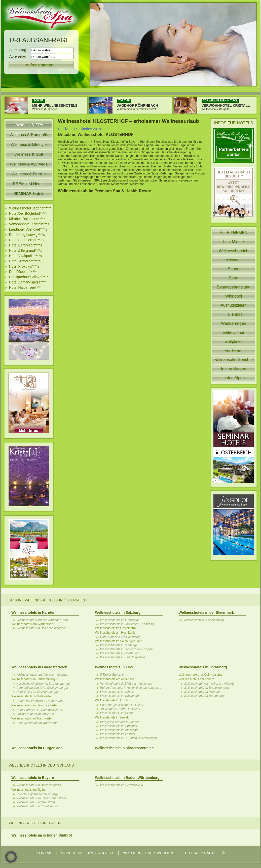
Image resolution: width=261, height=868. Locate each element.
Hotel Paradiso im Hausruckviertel (39, 710)
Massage (234, 260)
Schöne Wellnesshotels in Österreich (48, 600)
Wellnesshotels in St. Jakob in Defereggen (128, 738)
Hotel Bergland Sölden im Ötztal (121, 705)
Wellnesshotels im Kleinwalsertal (201, 675)
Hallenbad (234, 314)
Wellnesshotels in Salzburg (118, 612)
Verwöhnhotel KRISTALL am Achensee (126, 684)
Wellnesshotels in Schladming (204, 620)
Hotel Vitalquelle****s (25, 256)
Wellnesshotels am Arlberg (197, 679)
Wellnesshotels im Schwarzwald (121, 785)
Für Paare (233, 351)
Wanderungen (234, 323)
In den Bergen (234, 369)
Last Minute (234, 242)
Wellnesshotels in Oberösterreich (39, 667)
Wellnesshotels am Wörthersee (32, 624)
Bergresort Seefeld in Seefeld (120, 722)
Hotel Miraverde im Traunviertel (37, 723)
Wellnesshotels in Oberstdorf (36, 802)
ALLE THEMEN (234, 233)
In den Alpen (234, 378)
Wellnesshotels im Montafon (203, 692)
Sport (234, 278)
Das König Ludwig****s (27, 235)
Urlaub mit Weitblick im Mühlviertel (39, 701)
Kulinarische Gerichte (234, 360)
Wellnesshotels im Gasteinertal (116, 628)
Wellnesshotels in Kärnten (33, 612)
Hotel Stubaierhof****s (26, 240)
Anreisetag (19, 50)
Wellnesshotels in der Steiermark (206, 612)
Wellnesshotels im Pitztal (117, 713)
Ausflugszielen (233, 305)
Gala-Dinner (234, 332)
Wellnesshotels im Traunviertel (32, 718)
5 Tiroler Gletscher (112, 675)
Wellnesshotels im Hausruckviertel (34, 705)
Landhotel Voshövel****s (28, 229)
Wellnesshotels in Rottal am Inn (38, 806)
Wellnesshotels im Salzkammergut (34, 679)
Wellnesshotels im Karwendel (120, 696)
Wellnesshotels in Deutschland (41, 765)
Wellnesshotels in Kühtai (116, 692)
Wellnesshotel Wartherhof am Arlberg (209, 684)
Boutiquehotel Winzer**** (29, 277)
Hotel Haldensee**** (25, 287)
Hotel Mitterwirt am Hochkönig (120, 637)
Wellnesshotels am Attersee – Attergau (42, 675)
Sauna (234, 269)
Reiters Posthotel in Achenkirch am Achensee (130, 688)
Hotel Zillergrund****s (26, 250)
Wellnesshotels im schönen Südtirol (42, 835)
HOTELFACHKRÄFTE (197, 853)
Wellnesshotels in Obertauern (120, 653)
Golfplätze (234, 341)
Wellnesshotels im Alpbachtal (119, 730)
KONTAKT (45, 853)
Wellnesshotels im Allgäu (28, 790)
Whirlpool (234, 296)
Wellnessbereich (233, 251)
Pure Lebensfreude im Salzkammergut (42, 688)
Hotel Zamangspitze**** (27, 282)
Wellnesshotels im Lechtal (117, 734)
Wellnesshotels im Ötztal (111, 700)
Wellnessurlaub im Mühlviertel (31, 696)
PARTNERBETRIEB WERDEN (147, 853)
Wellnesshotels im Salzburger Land (119, 641)
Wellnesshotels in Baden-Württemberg (127, 778)
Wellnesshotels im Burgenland (37, 748)
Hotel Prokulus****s (24, 266)
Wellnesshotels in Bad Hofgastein (122, 657)
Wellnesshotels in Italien (35, 823)
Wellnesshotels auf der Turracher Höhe (43, 620)
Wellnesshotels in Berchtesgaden (39, 785)
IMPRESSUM (71, 853)
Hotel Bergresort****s (26, 245)
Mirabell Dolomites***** (27, 219)
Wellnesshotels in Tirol (114, 667)
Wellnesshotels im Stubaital (118, 726)
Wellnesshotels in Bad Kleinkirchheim (41, 628)
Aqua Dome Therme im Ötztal (120, 709)
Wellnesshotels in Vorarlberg (203, 667)
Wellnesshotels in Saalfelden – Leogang (127, 624)
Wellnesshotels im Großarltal (119, 620)
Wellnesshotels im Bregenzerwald (206, 688)
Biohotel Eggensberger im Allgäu (38, 794)
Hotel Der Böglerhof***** (28, 213)
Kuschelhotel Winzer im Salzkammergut (43, 684)
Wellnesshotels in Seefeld (112, 717)
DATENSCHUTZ (102, 853)
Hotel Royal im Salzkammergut (37, 692)
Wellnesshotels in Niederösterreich (124, 748)
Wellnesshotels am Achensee (115, 679)
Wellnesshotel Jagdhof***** (30, 208)
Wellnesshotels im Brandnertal (204, 696)
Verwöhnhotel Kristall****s (29, 224)
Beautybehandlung (233, 287)
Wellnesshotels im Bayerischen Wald (41, 798)
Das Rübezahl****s (24, 272)
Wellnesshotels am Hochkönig (115, 633)
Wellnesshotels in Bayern (33, 778)
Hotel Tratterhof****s (25, 261)
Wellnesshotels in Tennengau (120, 645)
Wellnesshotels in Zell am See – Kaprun (127, 649)
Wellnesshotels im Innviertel (35, 714)
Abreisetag (19, 56)
